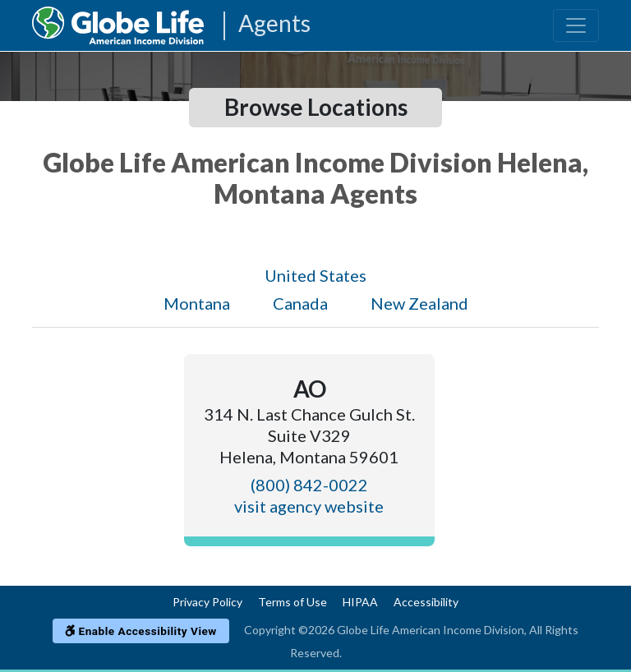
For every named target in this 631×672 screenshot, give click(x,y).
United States (315, 275)
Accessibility (426, 602)
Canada (300, 303)
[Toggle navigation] (576, 25)
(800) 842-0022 (309, 485)
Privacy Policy (207, 602)
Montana (197, 303)
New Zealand (419, 303)
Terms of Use (292, 602)
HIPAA (360, 602)
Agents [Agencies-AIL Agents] (274, 24)
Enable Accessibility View (141, 631)
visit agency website (309, 506)
